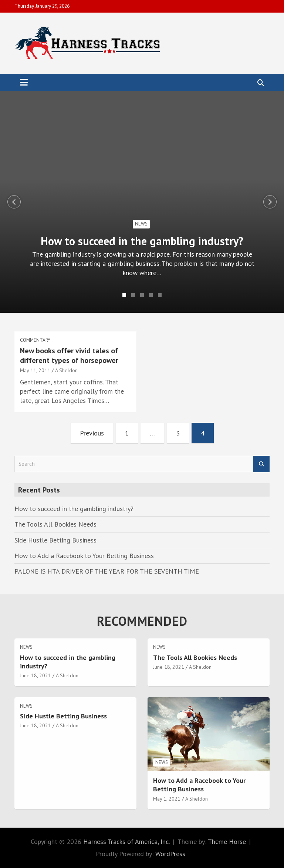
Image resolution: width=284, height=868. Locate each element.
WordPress (170, 854)
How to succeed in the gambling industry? (142, 241)
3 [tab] (142, 295)
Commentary (35, 340)
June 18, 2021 (35, 675)
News (141, 224)
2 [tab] (133, 295)
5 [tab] (160, 295)
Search (261, 464)
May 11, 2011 (35, 370)
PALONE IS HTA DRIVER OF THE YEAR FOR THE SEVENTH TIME (107, 571)
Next (270, 202)
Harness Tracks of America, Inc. (126, 842)
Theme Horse (227, 842)
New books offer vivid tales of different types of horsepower (69, 355)
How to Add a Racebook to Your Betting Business (84, 556)
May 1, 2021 (167, 799)
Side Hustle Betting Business (55, 540)
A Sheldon (66, 370)
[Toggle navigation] (24, 82)
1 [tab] (124, 295)
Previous (14, 202)
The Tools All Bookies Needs (55, 524)
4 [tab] (151, 295)
